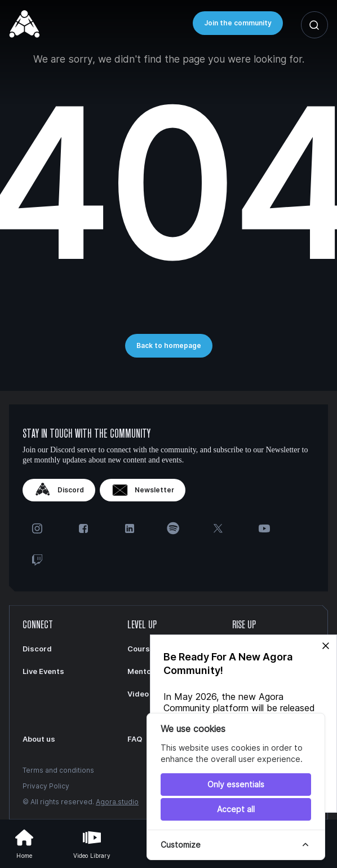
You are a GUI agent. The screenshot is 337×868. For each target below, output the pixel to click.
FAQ (135, 739)
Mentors (143, 671)
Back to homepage (169, 345)
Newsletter (143, 490)
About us (39, 739)
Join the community (238, 23)
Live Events (43, 671)
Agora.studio (117, 802)
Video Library (92, 843)
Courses (143, 649)
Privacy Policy (46, 786)
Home (24, 843)
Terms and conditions (58, 770)
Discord (59, 490)
